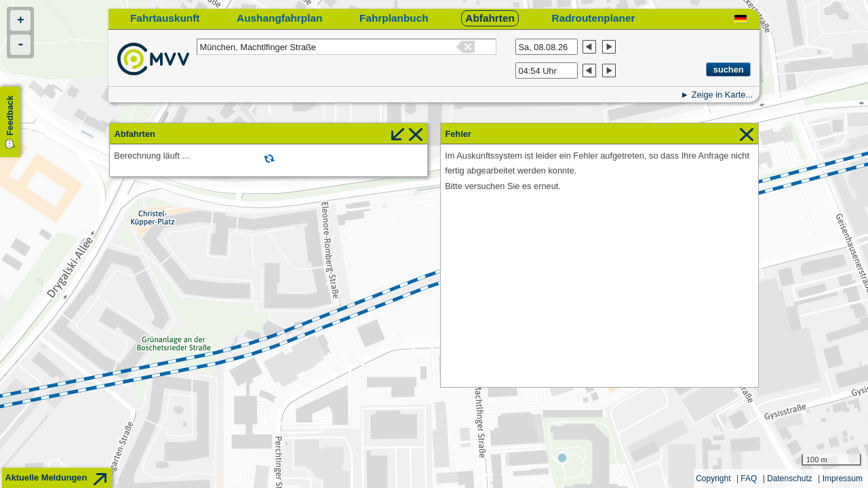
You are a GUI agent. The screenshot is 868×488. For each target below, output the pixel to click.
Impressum (843, 479)
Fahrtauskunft (165, 18)
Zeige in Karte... (722, 95)
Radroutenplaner (594, 18)
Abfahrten (490, 18)
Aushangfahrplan (279, 18)
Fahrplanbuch (394, 18)
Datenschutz (790, 479)
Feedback (10, 116)
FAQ (749, 479)
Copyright (713, 479)
